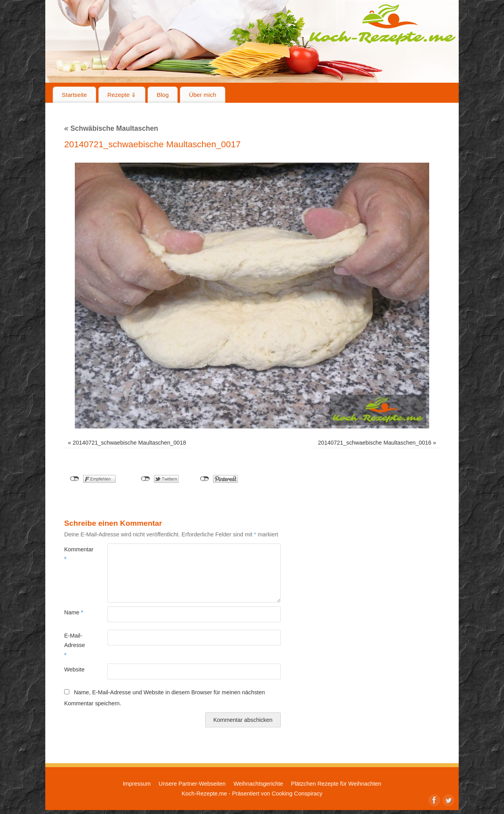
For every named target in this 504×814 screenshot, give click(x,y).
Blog (163, 95)
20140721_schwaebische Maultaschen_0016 (374, 443)
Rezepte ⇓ (122, 95)
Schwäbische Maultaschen (111, 128)
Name (74, 612)
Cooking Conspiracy (297, 794)
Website (74, 669)
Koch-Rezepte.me (382, 24)
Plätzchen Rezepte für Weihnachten (336, 784)
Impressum (137, 784)
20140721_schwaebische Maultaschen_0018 (130, 443)
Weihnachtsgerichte (258, 784)
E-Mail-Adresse (75, 645)
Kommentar (75, 554)
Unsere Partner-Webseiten (192, 784)
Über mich (203, 95)
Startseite (74, 95)
